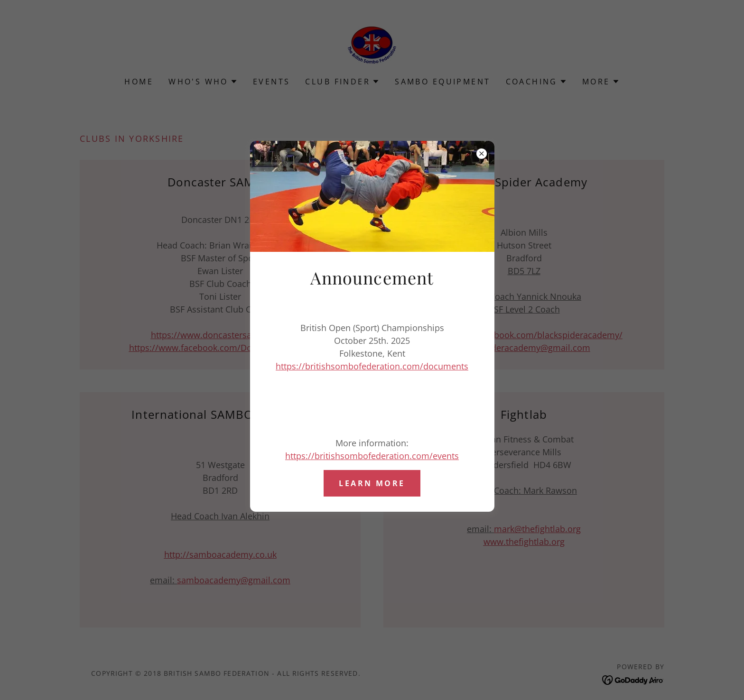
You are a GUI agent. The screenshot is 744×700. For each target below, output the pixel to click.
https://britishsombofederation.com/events (372, 456)
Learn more (372, 483)
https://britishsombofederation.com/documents (372, 366)
